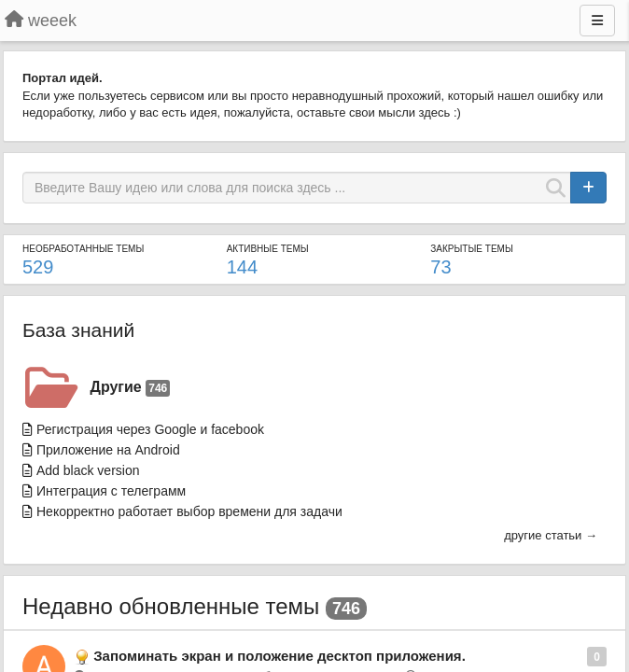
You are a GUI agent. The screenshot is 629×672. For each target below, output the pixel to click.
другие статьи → (551, 535)
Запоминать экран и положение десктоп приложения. (280, 656)
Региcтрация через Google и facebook (150, 429)
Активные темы (268, 249)
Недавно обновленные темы (171, 606)
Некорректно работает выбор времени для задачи (189, 511)
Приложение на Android (108, 450)
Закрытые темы (471, 249)
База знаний (78, 330)
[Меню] (597, 21)
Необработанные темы (83, 249)
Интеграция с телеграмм (111, 491)
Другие (131, 388)
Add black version (88, 470)
